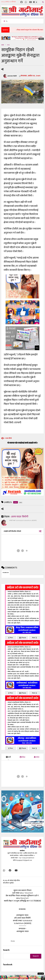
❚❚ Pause (22, 638)
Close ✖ (41, 974)
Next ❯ (34, 638)
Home (13, 941)
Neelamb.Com (26, 975)
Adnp (41, 39)
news (8, 45)
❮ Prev (10, 638)
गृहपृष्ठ (3, 45)
